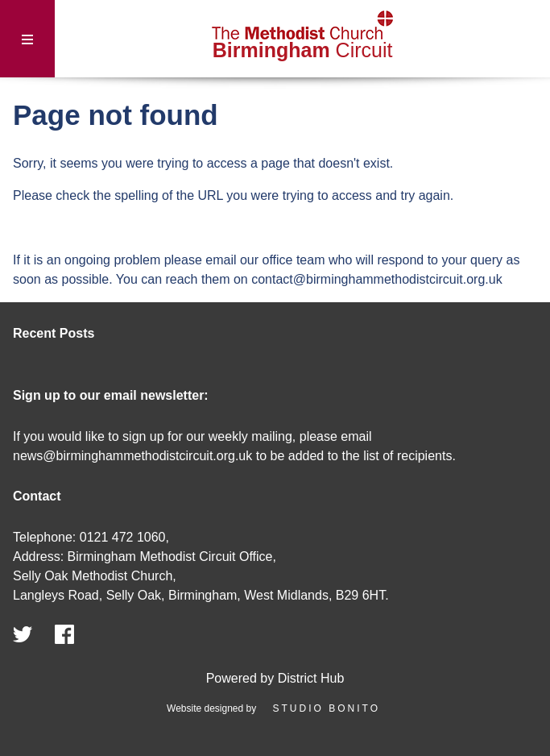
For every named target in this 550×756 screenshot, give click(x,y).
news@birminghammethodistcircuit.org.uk (132, 456)
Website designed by (275, 708)
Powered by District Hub (275, 678)
